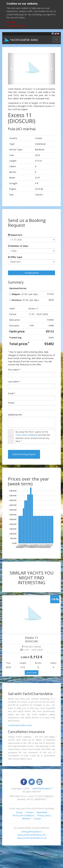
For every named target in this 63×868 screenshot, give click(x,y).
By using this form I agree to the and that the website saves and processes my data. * (33, 436)
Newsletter (42, 812)
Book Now (32, 673)
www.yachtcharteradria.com (31, 835)
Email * (11, 393)
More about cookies (16, 26)
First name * (14, 370)
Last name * (14, 381)
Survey (19, 812)
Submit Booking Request (24, 454)
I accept (11, 22)
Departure (15, 235)
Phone (11, 403)
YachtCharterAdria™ (42, 788)
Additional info (15, 415)
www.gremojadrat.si (31, 831)
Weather (26, 818)
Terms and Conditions (26, 435)
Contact (37, 818)
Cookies (29, 812)
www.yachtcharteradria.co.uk (32, 838)
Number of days (18, 246)
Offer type (15, 257)
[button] (11, 69)
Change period (32, 273)
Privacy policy (44, 815)
